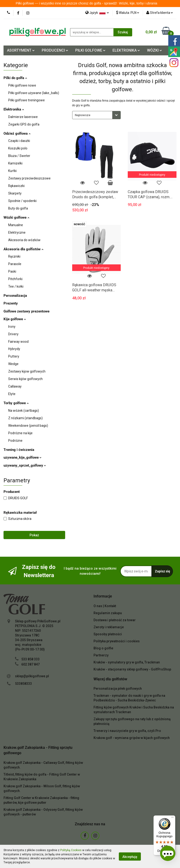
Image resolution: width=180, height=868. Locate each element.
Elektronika (14, 109)
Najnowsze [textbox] (83, 115)
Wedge (13, 364)
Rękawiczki (16, 186)
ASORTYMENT (21, 50)
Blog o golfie (103, 648)
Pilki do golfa (15, 78)
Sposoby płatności (108, 634)
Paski (12, 271)
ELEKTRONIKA (126, 50)
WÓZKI (154, 50)
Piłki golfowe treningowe (26, 100)
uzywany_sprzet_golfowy (25, 465)
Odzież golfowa (17, 133)
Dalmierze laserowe (23, 117)
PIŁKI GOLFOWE (90, 50)
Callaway (15, 386)
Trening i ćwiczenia (19, 450)
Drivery (13, 334)
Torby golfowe (16, 403)
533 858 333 (30, 659)
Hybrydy (14, 349)
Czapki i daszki (19, 141)
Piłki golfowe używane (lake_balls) (34, 93)
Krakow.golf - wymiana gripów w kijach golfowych (132, 738)
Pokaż (34, 535)
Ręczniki (14, 256)
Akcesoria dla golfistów (23, 249)
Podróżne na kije (20, 433)
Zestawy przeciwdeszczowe (29, 178)
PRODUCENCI (55, 50)
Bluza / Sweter (19, 156)
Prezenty (11, 303)
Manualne (16, 225)
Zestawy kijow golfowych (27, 371)
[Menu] (172, 818)
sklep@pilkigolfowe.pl (32, 676)
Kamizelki (15, 163)
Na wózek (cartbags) (24, 411)
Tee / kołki (16, 286)
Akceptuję (130, 857)
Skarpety (15, 193)
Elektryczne (17, 232)
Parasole (15, 264)
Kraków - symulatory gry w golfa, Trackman (127, 662)
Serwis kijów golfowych (25, 379)
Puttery (14, 356)
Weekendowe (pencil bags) (28, 426)
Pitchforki (15, 279)
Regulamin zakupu (108, 613)
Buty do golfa (18, 208)
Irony (12, 327)
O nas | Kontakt (105, 606)
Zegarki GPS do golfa (24, 124)
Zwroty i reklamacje (109, 627)
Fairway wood (18, 342)
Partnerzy (101, 655)
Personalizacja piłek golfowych (118, 689)
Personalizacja (15, 296)
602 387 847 (30, 664)
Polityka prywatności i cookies (117, 641)
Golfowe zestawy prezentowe (26, 311)
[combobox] (96, 115)
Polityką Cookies (71, 850)
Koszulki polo (18, 148)
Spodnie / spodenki (22, 201)
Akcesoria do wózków (24, 240)
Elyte (12, 394)
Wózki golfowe (16, 217)
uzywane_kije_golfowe (22, 457)
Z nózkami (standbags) (25, 418)
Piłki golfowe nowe (22, 85)
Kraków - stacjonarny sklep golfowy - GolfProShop (132, 669)
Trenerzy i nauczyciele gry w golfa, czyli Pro (127, 731)
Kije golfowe (15, 319)
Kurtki (12, 171)
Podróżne (15, 441)
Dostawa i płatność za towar (115, 620)
